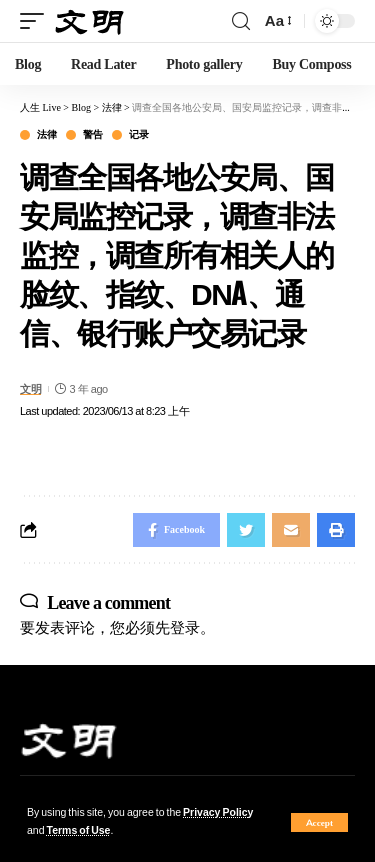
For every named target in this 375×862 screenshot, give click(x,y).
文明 (30, 389)
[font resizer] (277, 21)
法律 (46, 135)
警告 (92, 135)
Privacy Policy (218, 812)
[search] (241, 21)
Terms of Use (79, 830)
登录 (185, 627)
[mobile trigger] (37, 21)
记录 (138, 135)
